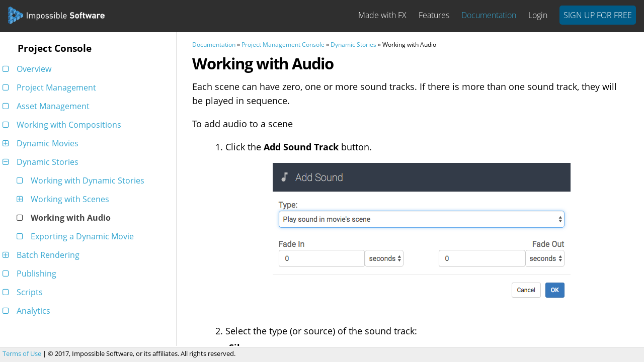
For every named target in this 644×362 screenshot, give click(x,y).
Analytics (28, 311)
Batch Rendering (43, 255)
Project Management (51, 87)
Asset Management (48, 106)
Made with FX (382, 15)
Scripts (24, 292)
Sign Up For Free (598, 15)
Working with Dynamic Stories (82, 180)
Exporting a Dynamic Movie (77, 236)
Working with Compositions (64, 125)
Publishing (31, 274)
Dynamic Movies (42, 143)
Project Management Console (283, 44)
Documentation (489, 15)
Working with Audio (65, 218)
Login (538, 15)
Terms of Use (22, 353)
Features (434, 15)
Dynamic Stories (42, 162)
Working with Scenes (65, 199)
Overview (29, 69)
